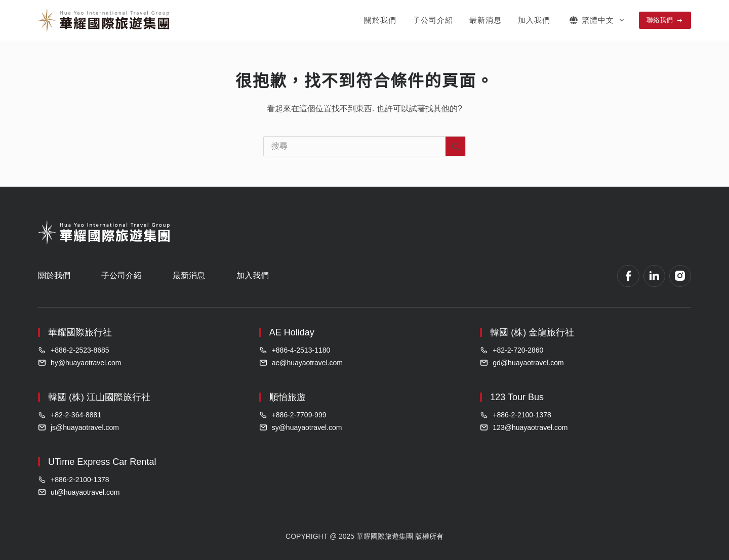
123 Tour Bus (517, 397)
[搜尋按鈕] (456, 146)
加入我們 (534, 20)
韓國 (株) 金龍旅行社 (532, 332)
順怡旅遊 (288, 397)
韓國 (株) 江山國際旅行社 (99, 397)
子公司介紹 (433, 20)
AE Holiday (292, 332)
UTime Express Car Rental (102, 462)
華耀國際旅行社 (80, 332)
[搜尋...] (354, 146)
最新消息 (485, 20)
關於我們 (380, 20)
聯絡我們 (665, 20)
